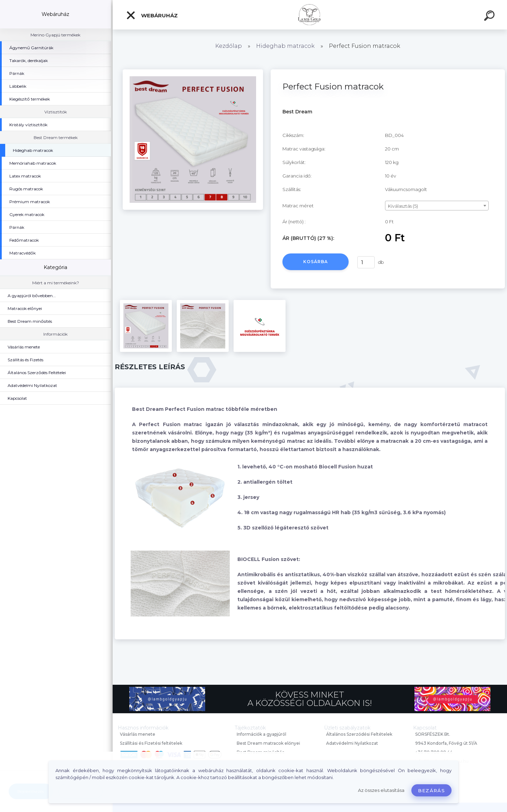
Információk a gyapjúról (261, 734)
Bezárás (431, 791)
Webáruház (152, 15)
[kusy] (366, 262)
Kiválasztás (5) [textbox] (403, 206)
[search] (490, 17)
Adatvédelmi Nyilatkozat (352, 743)
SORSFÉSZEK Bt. (433, 734)
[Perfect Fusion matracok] (193, 72)
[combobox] (437, 206)
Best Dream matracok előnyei (268, 743)
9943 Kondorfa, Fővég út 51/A (446, 743)
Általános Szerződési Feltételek (359, 734)
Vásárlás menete (138, 734)
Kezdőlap (229, 46)
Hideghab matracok (285, 46)
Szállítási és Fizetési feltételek (151, 743)
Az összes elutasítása (381, 790)
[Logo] (310, 15)
